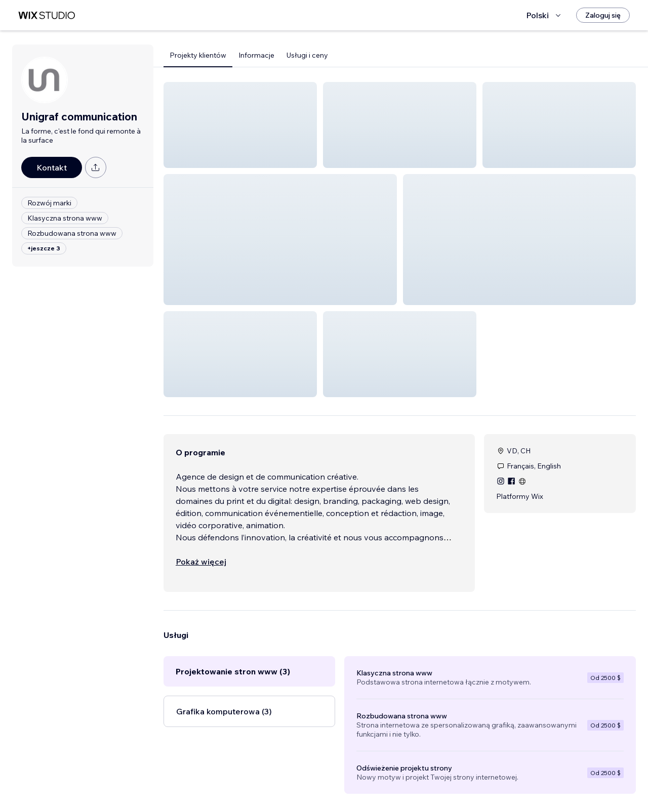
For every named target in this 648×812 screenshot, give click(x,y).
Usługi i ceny (307, 55)
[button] (240, 125)
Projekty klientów (198, 55)
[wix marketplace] (47, 15)
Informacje (256, 55)
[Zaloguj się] (603, 15)
